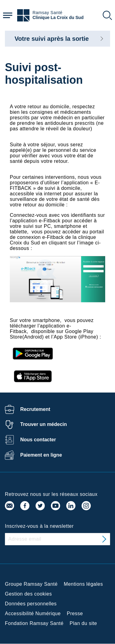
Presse (75, 613)
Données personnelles (31, 604)
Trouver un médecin (44, 424)
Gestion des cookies (28, 594)
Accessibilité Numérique (33, 613)
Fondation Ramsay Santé (34, 623)
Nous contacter (38, 440)
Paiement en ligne (41, 455)
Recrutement (35, 409)
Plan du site (83, 623)
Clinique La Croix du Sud (58, 18)
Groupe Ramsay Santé (31, 584)
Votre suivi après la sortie (52, 39)
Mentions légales (83, 584)
